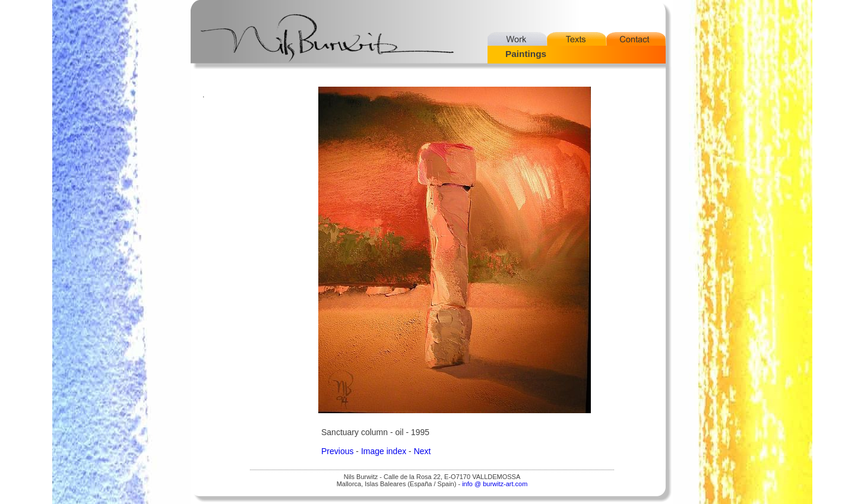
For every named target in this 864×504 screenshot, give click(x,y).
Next (422, 451)
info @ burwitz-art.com (495, 484)
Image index (384, 451)
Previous (337, 451)
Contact (636, 39)
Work (517, 39)
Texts (577, 39)
